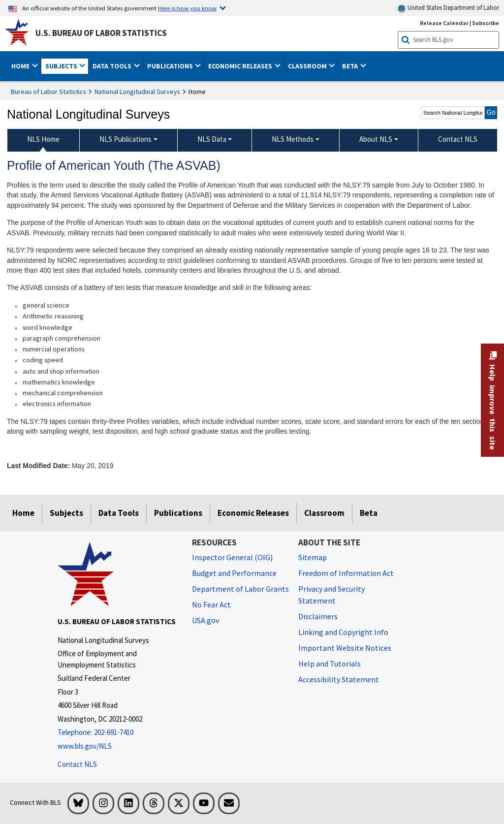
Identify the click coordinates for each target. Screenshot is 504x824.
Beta (369, 513)
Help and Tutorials (330, 664)
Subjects (66, 513)
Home (23, 513)
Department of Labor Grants (240, 589)
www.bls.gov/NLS (85, 746)
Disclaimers (318, 616)
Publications (178, 513)
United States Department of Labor (448, 8)
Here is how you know (187, 8)
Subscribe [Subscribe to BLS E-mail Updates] (486, 23)
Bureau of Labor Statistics (48, 92)
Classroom (324, 513)
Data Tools (119, 513)
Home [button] (21, 66)
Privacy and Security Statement (331, 595)
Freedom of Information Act (346, 573)
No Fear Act (211, 604)
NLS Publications (126, 139)
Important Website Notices (345, 648)
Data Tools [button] (113, 66)
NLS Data (212, 139)
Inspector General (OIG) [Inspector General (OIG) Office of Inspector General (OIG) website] (232, 557)
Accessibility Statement (339, 679)
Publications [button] (171, 66)
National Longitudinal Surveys (137, 92)
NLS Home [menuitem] (43, 139)
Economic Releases (253, 513)
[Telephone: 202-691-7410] (117, 733)
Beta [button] (351, 66)
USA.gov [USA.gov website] (205, 620)
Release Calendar (444, 23)
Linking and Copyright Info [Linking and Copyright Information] (343, 632)
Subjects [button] (62, 66)
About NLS (376, 139)
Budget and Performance (234, 573)
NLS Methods (293, 139)
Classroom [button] (308, 66)
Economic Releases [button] (241, 66)
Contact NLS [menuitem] (458, 139)
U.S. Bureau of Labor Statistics (101, 33)
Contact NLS (77, 764)
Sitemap (313, 557)
